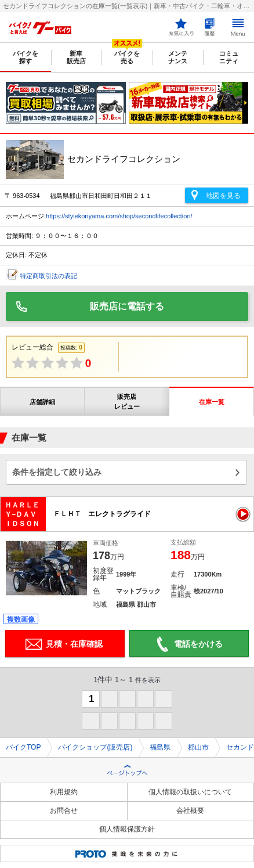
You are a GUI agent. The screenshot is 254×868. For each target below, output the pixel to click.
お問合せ (64, 811)
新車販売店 (76, 57)
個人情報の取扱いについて (190, 792)
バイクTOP (23, 747)
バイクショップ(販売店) (95, 747)
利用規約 (64, 792)
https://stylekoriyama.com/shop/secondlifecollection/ (119, 216)
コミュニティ (229, 57)
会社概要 (190, 811)
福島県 (160, 747)
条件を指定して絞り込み (57, 472)
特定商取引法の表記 (48, 276)
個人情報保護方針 (127, 829)
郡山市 (198, 747)
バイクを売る (127, 57)
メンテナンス (178, 57)
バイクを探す (26, 57)
